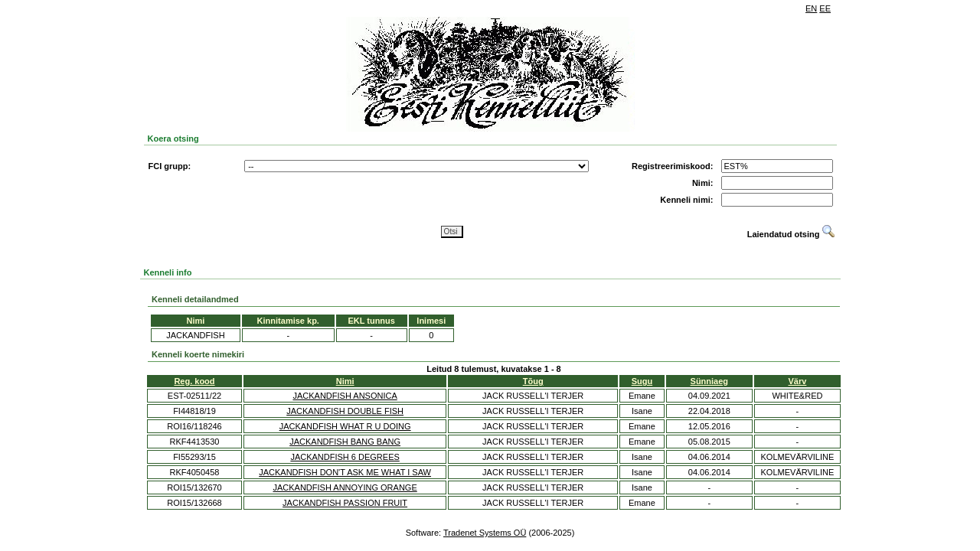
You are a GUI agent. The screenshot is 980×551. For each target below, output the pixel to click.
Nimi (345, 381)
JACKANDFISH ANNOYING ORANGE (345, 487)
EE (825, 8)
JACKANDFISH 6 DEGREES (345, 457)
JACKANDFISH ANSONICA (345, 396)
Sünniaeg (710, 381)
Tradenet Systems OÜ (485, 533)
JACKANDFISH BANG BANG (345, 442)
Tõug (533, 381)
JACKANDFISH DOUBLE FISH (345, 411)
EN (811, 8)
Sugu (642, 381)
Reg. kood (194, 381)
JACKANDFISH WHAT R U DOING (345, 426)
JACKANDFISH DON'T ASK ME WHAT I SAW (345, 472)
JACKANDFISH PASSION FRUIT (345, 503)
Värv (798, 381)
